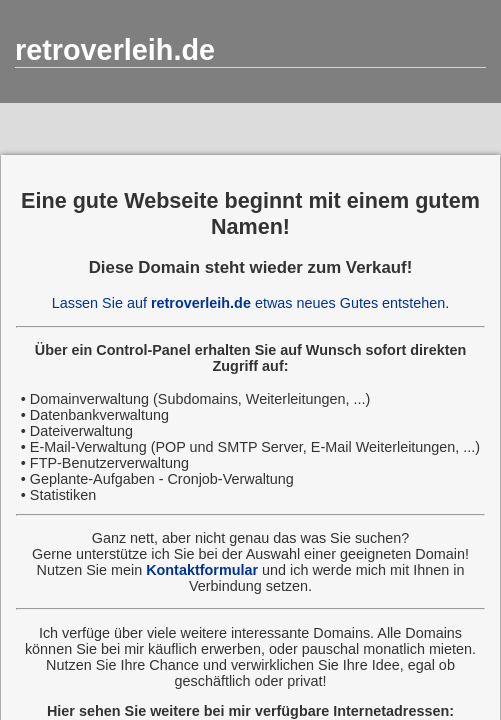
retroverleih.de (115, 50)
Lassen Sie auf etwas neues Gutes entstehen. (251, 303)
